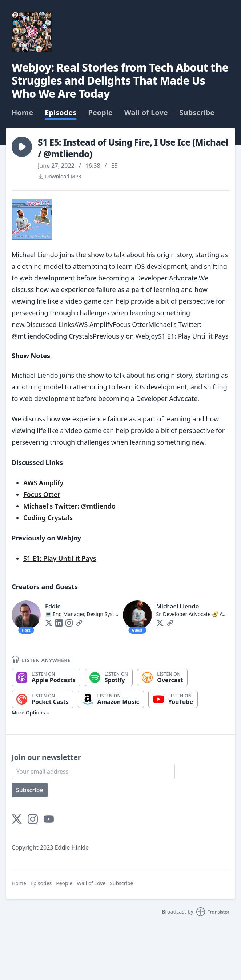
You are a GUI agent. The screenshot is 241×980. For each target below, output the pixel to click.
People (100, 113)
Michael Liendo (178, 606)
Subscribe (197, 113)
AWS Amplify (43, 483)
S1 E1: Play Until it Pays (60, 558)
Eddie (53, 606)
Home (22, 113)
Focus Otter (42, 494)
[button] (22, 147)
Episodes (61, 113)
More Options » (30, 712)
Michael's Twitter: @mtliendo (69, 506)
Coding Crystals (48, 518)
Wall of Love (146, 113)
